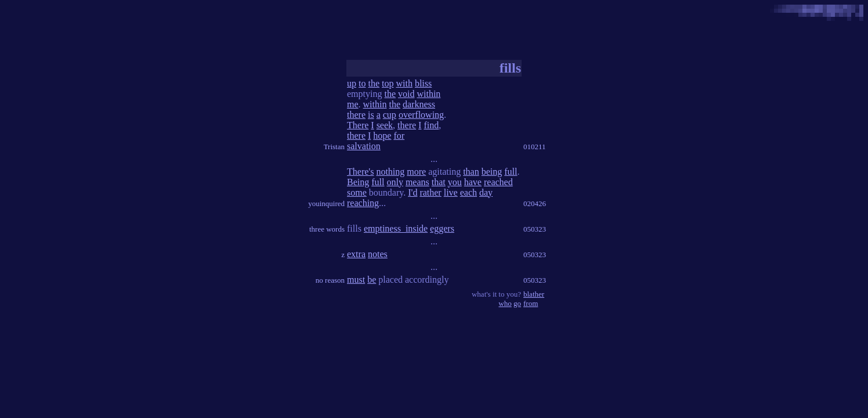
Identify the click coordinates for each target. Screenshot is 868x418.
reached (498, 182)
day (486, 192)
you (455, 182)
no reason (330, 280)
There (358, 125)
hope (382, 136)
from (531, 303)
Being (358, 182)
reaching (363, 203)
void (406, 94)
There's (360, 172)
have (473, 182)
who (505, 303)
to (362, 83)
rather (430, 192)
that (439, 182)
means (417, 182)
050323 (535, 229)
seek (385, 125)
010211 (535, 147)
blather (534, 294)
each (469, 192)
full (511, 172)
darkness (419, 104)
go (517, 303)
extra (356, 254)
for (399, 136)
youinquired (326, 203)
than (471, 172)
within (428, 94)
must (356, 280)
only (395, 182)
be (372, 280)
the (374, 83)
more (416, 172)
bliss (423, 83)
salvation (364, 146)
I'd (413, 192)
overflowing (421, 115)
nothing (390, 172)
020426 (535, 203)
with (404, 83)
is (371, 115)
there (356, 115)
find (431, 125)
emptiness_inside (396, 228)
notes (378, 254)
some (357, 192)
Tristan (334, 147)
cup (390, 115)
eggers (442, 228)
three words (327, 229)
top (388, 83)
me (353, 104)
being (492, 172)
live (451, 192)
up (352, 83)
